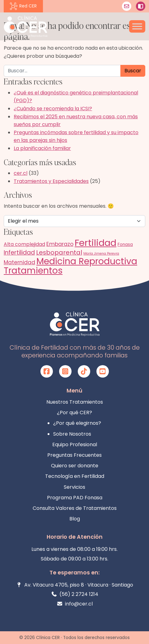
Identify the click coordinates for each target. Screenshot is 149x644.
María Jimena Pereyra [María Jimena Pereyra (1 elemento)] (101, 254)
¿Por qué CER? (74, 413)
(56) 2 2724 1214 (75, 594)
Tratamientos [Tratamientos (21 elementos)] (33, 270)
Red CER (23, 6)
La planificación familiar (42, 148)
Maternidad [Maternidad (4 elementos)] (19, 262)
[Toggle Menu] (137, 26)
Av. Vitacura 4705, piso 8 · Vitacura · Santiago (74, 585)
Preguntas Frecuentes (74, 455)
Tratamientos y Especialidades (51, 181)
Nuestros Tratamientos (75, 402)
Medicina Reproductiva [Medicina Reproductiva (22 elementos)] (87, 261)
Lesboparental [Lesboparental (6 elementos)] (59, 252)
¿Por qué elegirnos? (77, 423)
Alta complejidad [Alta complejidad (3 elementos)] (24, 244)
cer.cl (21, 173)
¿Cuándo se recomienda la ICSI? (53, 109)
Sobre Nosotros (72, 434)
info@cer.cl (75, 604)
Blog (75, 519)
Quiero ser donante (75, 466)
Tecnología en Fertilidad (75, 476)
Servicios (74, 487)
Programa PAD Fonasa (75, 498)
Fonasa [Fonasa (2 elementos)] (125, 245)
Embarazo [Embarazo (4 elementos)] (60, 244)
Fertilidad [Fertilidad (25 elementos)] (95, 243)
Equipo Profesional (75, 444)
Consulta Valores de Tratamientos (75, 508)
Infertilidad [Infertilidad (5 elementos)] (19, 253)
